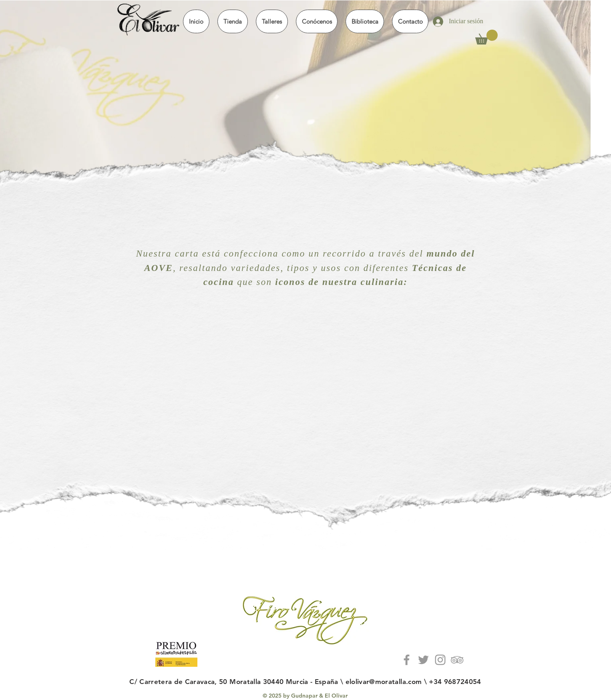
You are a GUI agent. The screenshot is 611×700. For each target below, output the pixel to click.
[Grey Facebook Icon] (407, 660)
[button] (233, 21)
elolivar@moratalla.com (384, 682)
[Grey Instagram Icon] (440, 660)
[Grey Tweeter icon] (423, 660)
